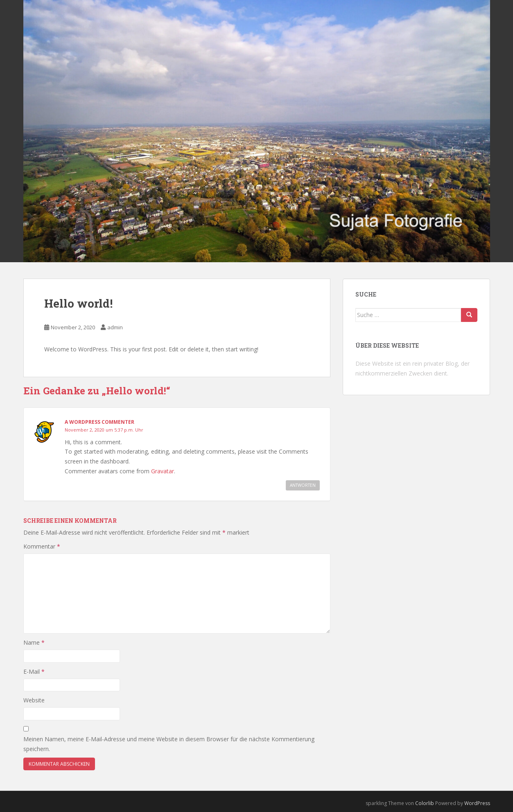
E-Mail (34, 671)
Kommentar (42, 546)
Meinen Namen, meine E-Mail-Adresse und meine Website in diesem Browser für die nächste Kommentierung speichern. (169, 744)
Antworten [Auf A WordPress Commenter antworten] (303, 485)
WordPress (477, 803)
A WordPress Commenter (99, 422)
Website (34, 700)
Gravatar (163, 471)
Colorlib (425, 803)
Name (34, 642)
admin (115, 327)
